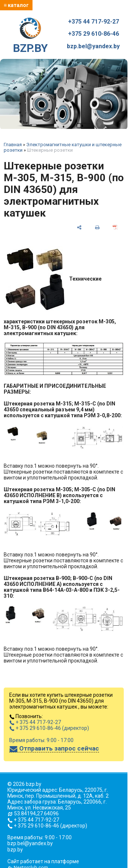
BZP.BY (30, 36)
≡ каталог (16, 5)
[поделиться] (79, 227)
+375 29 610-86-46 (93, 34)
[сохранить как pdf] (115, 227)
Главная (13, 145)
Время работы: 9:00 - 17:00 (41, 740)
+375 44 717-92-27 (93, 22)
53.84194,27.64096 (36, 813)
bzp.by (15, 850)
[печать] (97, 227)
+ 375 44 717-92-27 (35, 722)
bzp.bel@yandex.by (93, 46)
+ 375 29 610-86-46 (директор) (49, 728)
